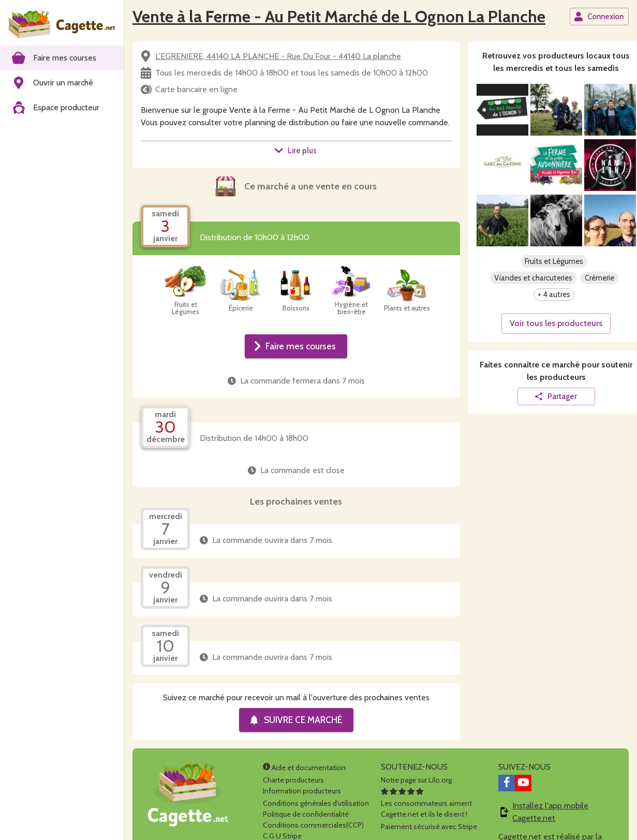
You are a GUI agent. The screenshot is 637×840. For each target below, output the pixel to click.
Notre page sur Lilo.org (416, 780)
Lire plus (295, 151)
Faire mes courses (295, 346)
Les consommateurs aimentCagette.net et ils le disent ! (426, 803)
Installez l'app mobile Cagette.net (550, 812)
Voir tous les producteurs (556, 323)
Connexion (599, 17)
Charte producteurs (293, 780)
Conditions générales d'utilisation (316, 803)
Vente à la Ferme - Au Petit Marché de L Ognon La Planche (339, 16)
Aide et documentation (304, 768)
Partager (555, 396)
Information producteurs (302, 791)
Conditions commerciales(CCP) (313, 825)
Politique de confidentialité (306, 814)
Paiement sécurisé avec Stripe (429, 827)
